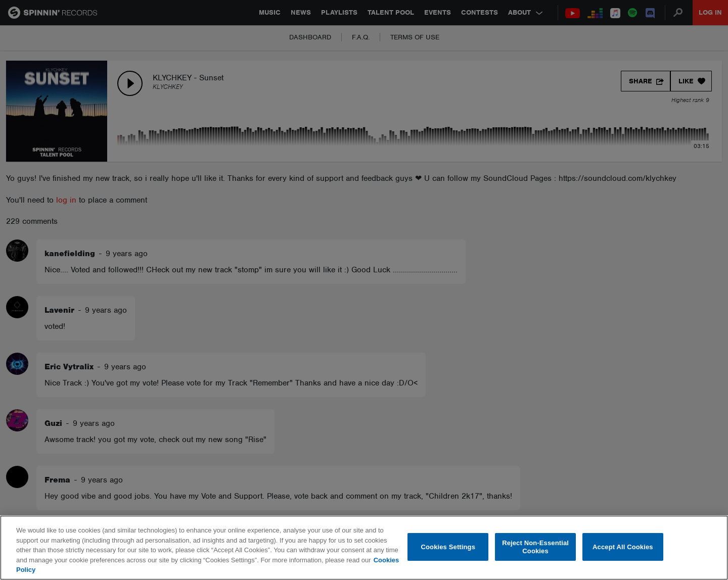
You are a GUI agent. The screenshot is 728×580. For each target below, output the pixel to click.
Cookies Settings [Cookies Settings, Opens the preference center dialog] (448, 547)
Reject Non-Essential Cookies (535, 547)
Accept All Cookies (623, 547)
